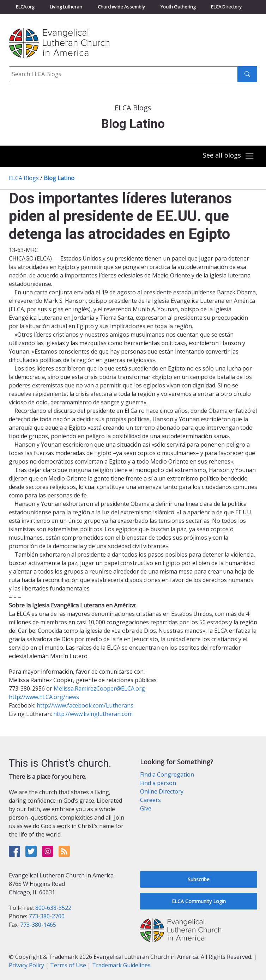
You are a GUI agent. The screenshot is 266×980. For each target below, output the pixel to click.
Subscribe (199, 879)
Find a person (158, 783)
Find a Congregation (167, 774)
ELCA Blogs (24, 178)
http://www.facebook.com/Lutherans (85, 705)
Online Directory (162, 791)
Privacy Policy (26, 965)
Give (146, 808)
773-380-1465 (38, 925)
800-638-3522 (53, 908)
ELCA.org (25, 7)
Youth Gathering (178, 7)
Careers (150, 800)
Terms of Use (68, 965)
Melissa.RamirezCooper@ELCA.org (99, 688)
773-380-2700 (47, 916)
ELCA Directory (226, 7)
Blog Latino (59, 178)
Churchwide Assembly (121, 7)
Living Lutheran (66, 7)
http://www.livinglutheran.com (93, 714)
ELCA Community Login (199, 901)
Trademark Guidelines (121, 965)
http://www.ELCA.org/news (44, 697)
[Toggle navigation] (229, 156)
